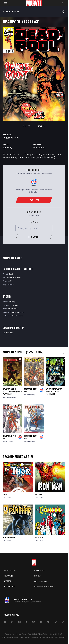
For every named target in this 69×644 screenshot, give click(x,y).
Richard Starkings (16, 316)
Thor (5, 495)
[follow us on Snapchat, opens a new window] (41, 622)
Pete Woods (39, 147)
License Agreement (32, 637)
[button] (4, 3)
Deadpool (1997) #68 (9, 437)
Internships (9, 586)
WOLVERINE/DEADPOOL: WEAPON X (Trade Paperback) (54, 392)
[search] (63, 4)
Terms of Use (10, 634)
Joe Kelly (7, 147)
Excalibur (39, 537)
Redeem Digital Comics (44, 586)
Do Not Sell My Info (56, 634)
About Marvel (10, 571)
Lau (8, 397)
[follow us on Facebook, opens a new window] (5, 622)
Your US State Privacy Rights (38, 634)
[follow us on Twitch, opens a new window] (56, 622)
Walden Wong (13, 309)
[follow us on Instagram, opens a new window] (19, 622)
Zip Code (34, 222)
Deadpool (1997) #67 (31, 437)
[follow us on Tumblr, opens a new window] (26, 622)
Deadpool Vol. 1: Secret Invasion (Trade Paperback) (12, 392)
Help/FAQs (8, 576)
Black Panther (9, 537)
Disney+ (38, 576)
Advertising (40, 571)
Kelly (4, 397)
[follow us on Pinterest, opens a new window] (48, 622)
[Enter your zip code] (34, 228)
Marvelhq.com (41, 581)
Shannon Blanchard (17, 312)
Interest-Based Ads (46, 637)
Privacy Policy (21, 634)
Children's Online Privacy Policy (12, 637)
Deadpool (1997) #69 (31, 390)
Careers (7, 581)
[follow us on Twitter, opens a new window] (12, 622)
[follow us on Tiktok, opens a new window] (63, 622)
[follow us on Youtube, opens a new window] (33, 622)
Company (32, 395)
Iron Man (39, 495)
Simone (26, 395)
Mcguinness (13, 397)
